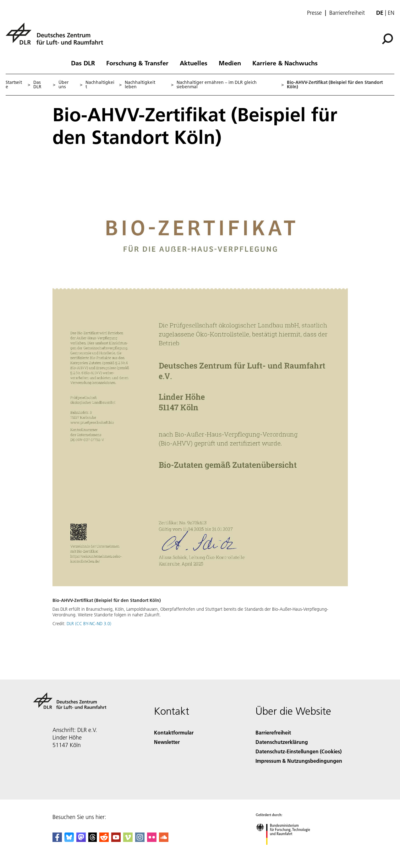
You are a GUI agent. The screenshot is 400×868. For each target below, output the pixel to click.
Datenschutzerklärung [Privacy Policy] (282, 742)
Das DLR (83, 63)
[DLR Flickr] (152, 840)
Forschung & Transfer (137, 63)
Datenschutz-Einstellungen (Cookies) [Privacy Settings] (299, 751)
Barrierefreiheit (347, 13)
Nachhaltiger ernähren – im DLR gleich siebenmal (217, 85)
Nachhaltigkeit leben (140, 85)
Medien (230, 63)
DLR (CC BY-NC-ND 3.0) (89, 624)
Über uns (63, 85)
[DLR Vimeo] (128, 840)
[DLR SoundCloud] (164, 840)
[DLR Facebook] (57, 840)
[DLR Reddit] (104, 840)
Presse (314, 13)
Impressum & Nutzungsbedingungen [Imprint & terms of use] (299, 761)
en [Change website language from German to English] (391, 13)
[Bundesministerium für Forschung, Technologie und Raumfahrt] (286, 850)
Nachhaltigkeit (100, 85)
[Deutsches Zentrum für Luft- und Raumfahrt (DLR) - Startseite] (57, 37)
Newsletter (167, 742)
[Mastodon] (81, 840)
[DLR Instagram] (140, 840)
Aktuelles (194, 63)
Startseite (14, 85)
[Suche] (387, 39)
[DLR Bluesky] (69, 840)
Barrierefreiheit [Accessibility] (273, 732)
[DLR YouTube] (116, 840)
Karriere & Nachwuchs (285, 63)
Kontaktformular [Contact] (174, 732)
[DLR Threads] (93, 840)
